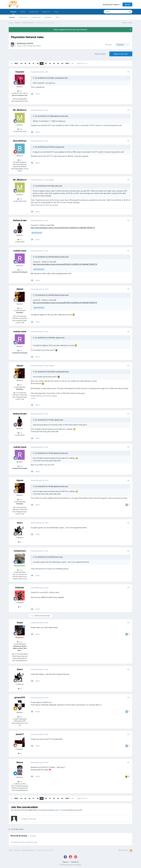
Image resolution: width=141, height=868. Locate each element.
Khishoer (20, 588)
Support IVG (46, 12)
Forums (12, 17)
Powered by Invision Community (70, 865)
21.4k (20, 642)
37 (33, 63)
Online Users (23, 17)
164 (20, 782)
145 (20, 160)
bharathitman (20, 141)
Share (109, 45)
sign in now (59, 810)
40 (46, 63)
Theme (65, 862)
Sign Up (127, 4)
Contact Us (75, 862)
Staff (57, 17)
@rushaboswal (37, 233)
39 (42, 63)
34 (21, 63)
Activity (23, 12)
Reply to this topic (121, 54)
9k (20, 753)
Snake (36, 616)
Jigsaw (20, 289)
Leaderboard (36, 17)
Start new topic (100, 54)
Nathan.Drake (59, 116)
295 (20, 717)
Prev (16, 63)
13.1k (20, 91)
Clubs (56, 12)
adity (57, 186)
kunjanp (57, 147)
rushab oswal (20, 251)
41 (50, 63)
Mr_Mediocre (20, 110)
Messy (20, 762)
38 (38, 63)
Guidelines (48, 17)
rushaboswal (59, 78)
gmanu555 (20, 697)
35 (25, 63)
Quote (38, 94)
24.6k (20, 570)
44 (62, 63)
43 (58, 63)
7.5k (20, 270)
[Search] (116, 12)
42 (54, 63)
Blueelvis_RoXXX (26, 43)
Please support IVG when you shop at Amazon (70, 30)
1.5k (20, 240)
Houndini (20, 72)
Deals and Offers (35, 46)
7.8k (20, 129)
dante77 (20, 734)
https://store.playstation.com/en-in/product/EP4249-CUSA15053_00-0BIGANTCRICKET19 (63, 228)
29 (20, 542)
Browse (13, 13)
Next (68, 63)
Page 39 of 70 (82, 63)
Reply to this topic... (29, 819)
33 (20, 607)
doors (20, 523)
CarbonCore (20, 551)
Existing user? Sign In (112, 5)
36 (29, 63)
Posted (39, 72)
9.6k (20, 308)
